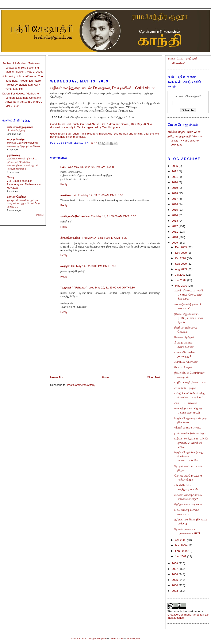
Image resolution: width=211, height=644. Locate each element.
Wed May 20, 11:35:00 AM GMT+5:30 (112, 288)
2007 (175, 569)
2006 (175, 574)
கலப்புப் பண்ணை (186, 403)
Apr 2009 (181, 540)
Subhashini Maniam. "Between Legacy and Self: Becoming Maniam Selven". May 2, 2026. (23, 67)
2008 (175, 563)
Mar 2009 (181, 545)
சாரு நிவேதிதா (16, 139)
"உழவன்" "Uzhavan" (74, 288)
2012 (175, 226)
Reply (64, 184)
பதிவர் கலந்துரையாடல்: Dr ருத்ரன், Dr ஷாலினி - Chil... (191, 443)
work (176, 611)
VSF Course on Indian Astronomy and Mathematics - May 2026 (24, 184)
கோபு (10, 177)
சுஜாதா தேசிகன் (17, 197)
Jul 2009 (181, 275)
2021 (175, 177)
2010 (175, 237)
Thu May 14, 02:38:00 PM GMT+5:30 (93, 266)
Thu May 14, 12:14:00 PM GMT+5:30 (105, 238)
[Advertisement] (105, 63)
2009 (175, 243)
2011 (175, 232)
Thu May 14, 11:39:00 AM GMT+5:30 (114, 216)
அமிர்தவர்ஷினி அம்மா (75, 216)
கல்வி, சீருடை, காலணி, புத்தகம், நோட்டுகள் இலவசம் (189, 295)
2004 (175, 585)
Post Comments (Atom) (81, 385)
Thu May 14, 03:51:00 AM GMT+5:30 (100, 195)
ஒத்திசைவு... (14, 155)
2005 (175, 580)
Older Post (154, 377)
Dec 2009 (181, 247)
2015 (175, 210)
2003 (175, 591)
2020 (175, 182)
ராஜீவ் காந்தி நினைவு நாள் (191, 382)
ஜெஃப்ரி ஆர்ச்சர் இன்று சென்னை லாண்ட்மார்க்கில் (189, 456)
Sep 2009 (181, 264)
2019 (175, 188)
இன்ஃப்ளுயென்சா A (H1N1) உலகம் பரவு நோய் (188, 318)
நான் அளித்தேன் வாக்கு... (190, 433)
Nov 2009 (181, 253)
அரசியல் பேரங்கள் (186, 362)
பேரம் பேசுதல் (183, 367)
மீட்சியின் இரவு (16, 131)
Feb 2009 (181, 551)
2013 (175, 221)
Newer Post (57, 377)
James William (116, 639)
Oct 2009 (181, 258)
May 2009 (182, 286)
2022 (175, 171)
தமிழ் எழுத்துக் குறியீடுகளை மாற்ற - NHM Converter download (185, 140)
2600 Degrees (133, 639)
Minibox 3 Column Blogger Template (88, 639)
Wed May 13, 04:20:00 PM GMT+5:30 (91, 167)
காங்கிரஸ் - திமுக (185, 388)
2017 (175, 199)
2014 (175, 215)
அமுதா (65, 266)
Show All (40, 215)
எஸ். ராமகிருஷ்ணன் (20, 127)
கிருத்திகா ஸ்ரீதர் (70, 238)
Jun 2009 (181, 280)
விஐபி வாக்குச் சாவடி (187, 428)
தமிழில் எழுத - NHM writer (184, 132)
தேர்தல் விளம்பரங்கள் (188, 504)
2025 (175, 166)
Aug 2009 (181, 269)
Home (106, 377)
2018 (175, 193)
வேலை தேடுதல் (184, 337)
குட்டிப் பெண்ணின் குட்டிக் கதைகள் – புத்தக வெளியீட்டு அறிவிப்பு (24, 203)
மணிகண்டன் (68, 195)
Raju (63, 167)
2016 (175, 204)
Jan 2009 (181, 556)
